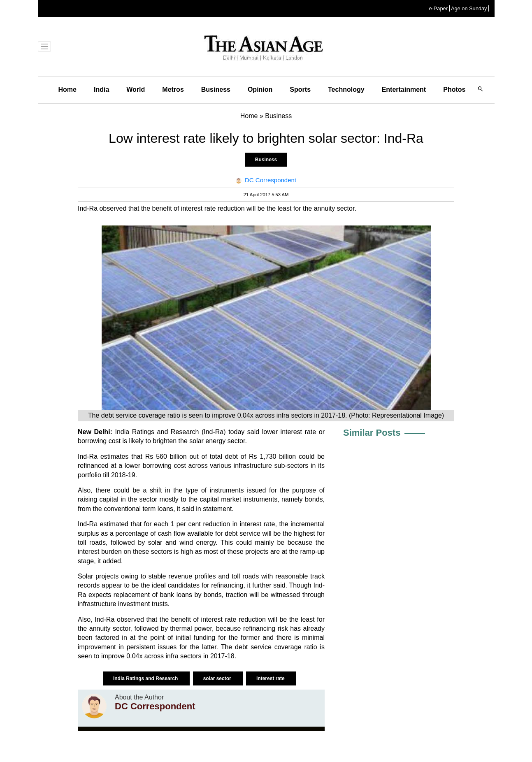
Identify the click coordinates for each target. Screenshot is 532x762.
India (101, 89)
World (136, 89)
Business (216, 89)
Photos (454, 89)
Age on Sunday (469, 8)
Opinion (260, 89)
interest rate (271, 678)
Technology (346, 89)
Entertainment (404, 89)
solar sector (218, 678)
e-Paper (438, 8)
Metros (173, 89)
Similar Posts (372, 433)
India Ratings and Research (146, 678)
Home (67, 89)
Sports (300, 89)
